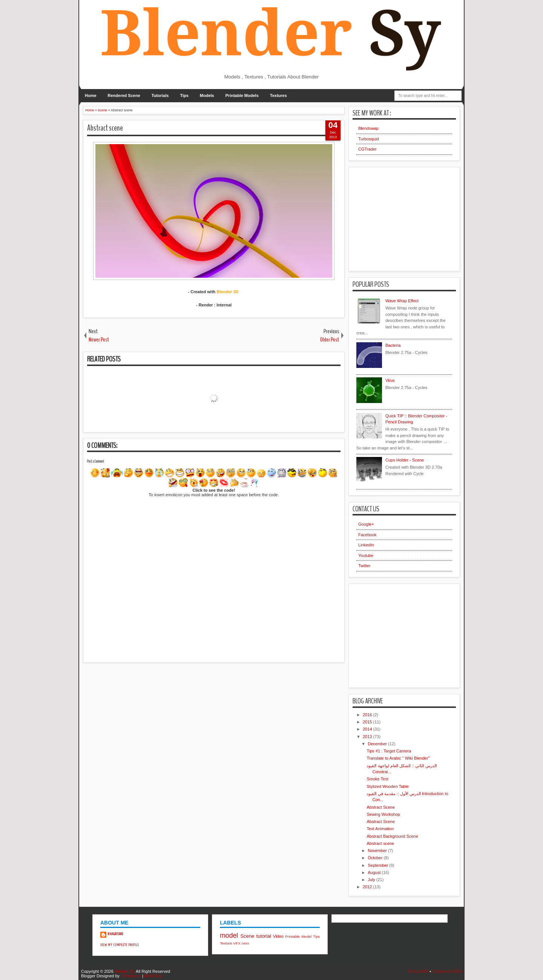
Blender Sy (125, 971)
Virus (390, 380)
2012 (368, 887)
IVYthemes (131, 976)
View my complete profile (120, 945)
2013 (368, 737)
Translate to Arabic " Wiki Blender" (398, 758)
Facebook (367, 535)
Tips (184, 95)
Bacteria (393, 345)
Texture (226, 943)
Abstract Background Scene (392, 836)
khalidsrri (116, 934)
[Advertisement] (140, 715)
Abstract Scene (381, 807)
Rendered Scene (124, 95)
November (378, 851)
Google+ (366, 524)
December (378, 744)
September (378, 865)
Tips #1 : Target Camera (389, 751)
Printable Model (298, 936)
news (245, 943)
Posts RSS (418, 971)
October (376, 858)
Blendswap (368, 128)
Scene (247, 936)
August (375, 872)
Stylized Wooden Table (388, 786)
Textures (278, 95)
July (372, 880)
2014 (368, 729)
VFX (237, 943)
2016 (368, 715)
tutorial (264, 936)
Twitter (364, 566)
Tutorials (160, 95)
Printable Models (242, 95)
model (229, 935)
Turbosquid (369, 139)
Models (207, 95)
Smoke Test (377, 779)
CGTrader (367, 149)
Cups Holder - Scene (405, 460)
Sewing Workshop (383, 814)
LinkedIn (366, 545)
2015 (368, 722)
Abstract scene (105, 128)
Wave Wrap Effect (402, 301)
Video (278, 936)
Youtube (366, 555)
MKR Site (153, 976)
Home (91, 95)
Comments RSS (447, 971)
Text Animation (380, 829)
